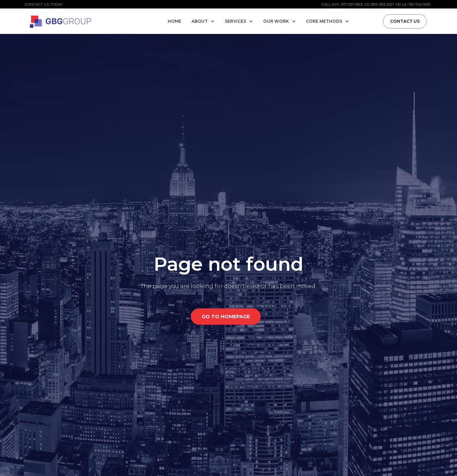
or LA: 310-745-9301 (413, 4)
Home (175, 21)
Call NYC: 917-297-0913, (342, 4)
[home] (60, 20)
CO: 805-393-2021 (379, 4)
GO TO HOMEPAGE (226, 317)
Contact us (405, 21)
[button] (205, 21)
